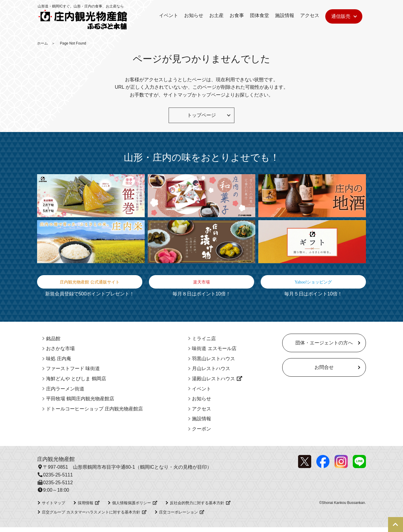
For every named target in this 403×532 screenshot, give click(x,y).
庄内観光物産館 (56, 464)
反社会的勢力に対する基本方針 (197, 507)
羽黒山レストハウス (213, 363)
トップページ (211, 95)
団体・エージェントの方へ (324, 347)
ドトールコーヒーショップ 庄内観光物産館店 (94, 413)
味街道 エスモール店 (214, 353)
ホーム (42, 43)
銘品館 (53, 343)
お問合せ (324, 372)
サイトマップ (178, 95)
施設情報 (285, 15)
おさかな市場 (60, 353)
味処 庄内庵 (59, 363)
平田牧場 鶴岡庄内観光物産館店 (80, 403)
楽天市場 (202, 284)
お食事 (237, 15)
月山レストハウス (211, 373)
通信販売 (341, 16)
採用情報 (86, 507)
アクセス (310, 15)
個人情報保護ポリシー (132, 507)
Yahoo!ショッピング (313, 284)
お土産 (216, 15)
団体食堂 (259, 15)
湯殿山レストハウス (213, 383)
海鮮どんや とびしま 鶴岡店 (76, 383)
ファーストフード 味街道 (73, 373)
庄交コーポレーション (178, 517)
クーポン (202, 433)
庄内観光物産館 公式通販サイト (90, 284)
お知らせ (194, 15)
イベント (169, 15)
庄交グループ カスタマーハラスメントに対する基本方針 (91, 517)
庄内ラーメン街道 (65, 393)
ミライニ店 (204, 343)
